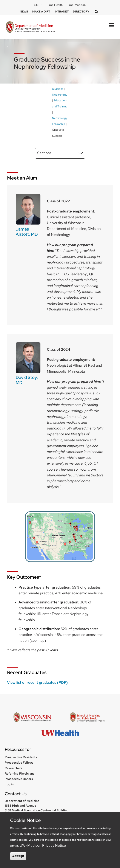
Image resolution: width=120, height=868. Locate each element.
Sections (44, 153)
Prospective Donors (19, 779)
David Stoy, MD (27, 380)
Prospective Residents (21, 757)
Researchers (14, 768)
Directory (81, 12)
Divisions (58, 89)
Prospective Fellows (19, 763)
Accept (18, 856)
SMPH (38, 5)
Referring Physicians (20, 773)
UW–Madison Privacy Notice (43, 845)
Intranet (62, 12)
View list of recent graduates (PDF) (37, 682)
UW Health (56, 5)
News (24, 12)
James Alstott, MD (27, 232)
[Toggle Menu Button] (112, 25)
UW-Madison (77, 5)
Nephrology (60, 95)
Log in (9, 784)
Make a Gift (41, 12)
